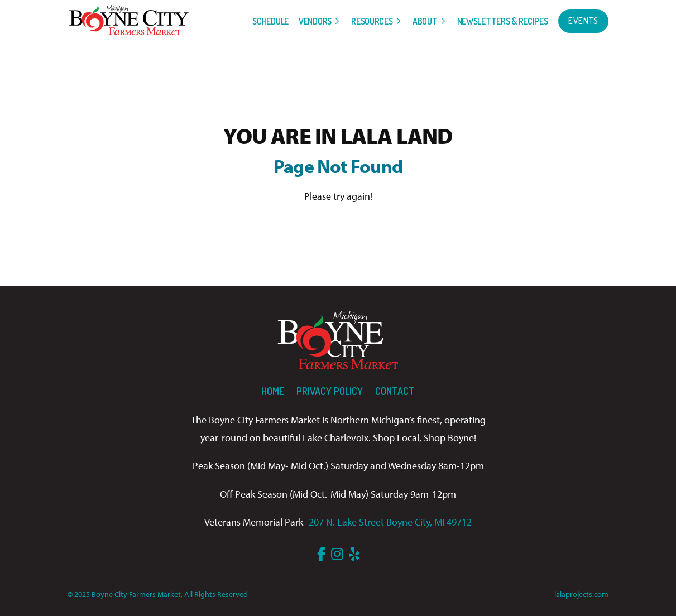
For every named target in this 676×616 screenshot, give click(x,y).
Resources (372, 21)
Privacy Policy (330, 391)
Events (583, 21)
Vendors (315, 21)
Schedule (270, 21)
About (425, 21)
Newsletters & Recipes (503, 21)
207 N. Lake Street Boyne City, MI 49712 (390, 522)
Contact (395, 391)
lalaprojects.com (581, 594)
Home (273, 391)
